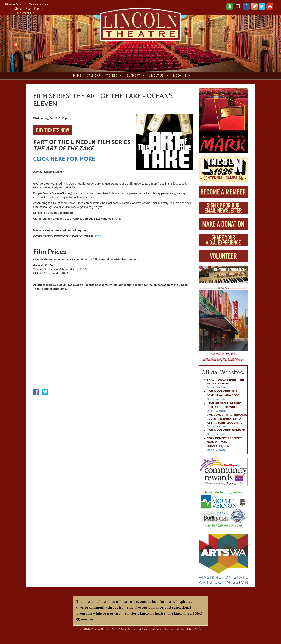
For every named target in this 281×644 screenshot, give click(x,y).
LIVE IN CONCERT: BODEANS (226, 430)
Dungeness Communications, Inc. (158, 629)
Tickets (112, 76)
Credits (181, 629)
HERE (98, 236)
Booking (180, 76)
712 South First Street (26, 9)
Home (77, 76)
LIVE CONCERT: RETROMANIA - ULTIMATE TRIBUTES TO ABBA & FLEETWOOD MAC (227, 419)
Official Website (216, 387)
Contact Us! (26, 13)
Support (134, 76)
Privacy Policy (194, 629)
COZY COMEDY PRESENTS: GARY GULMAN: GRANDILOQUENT (225, 442)
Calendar (94, 76)
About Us (157, 76)
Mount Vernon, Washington (26, 4)
